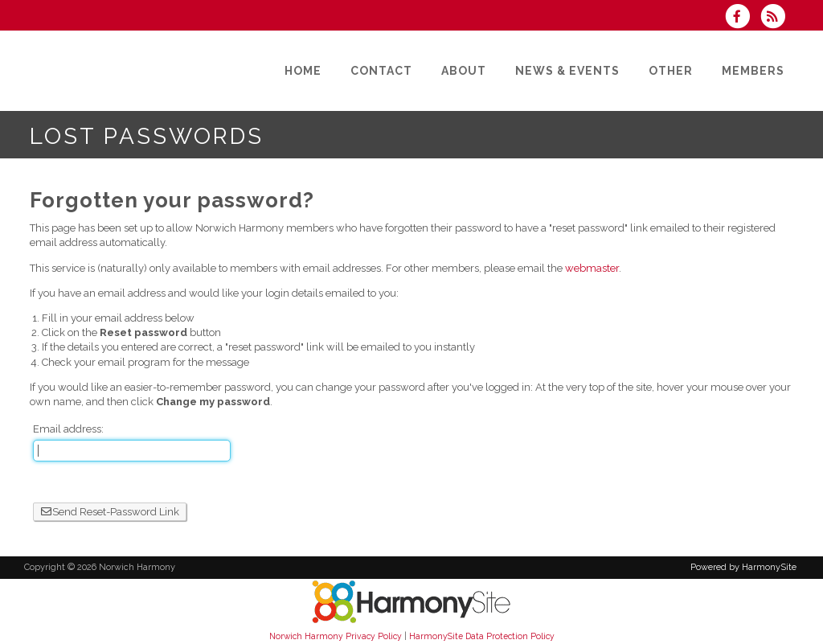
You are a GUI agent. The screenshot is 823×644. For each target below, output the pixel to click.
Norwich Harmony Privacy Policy (336, 636)
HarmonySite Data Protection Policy (482, 636)
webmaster (592, 268)
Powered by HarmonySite (743, 567)
